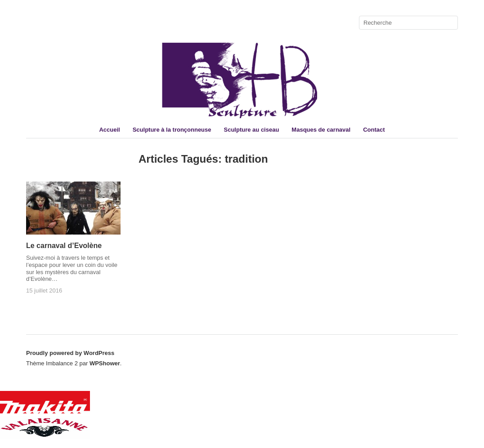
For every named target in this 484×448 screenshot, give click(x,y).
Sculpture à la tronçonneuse (172, 130)
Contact (374, 130)
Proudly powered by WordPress (70, 353)
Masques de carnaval (321, 130)
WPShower (105, 363)
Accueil (109, 130)
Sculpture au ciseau (252, 130)
